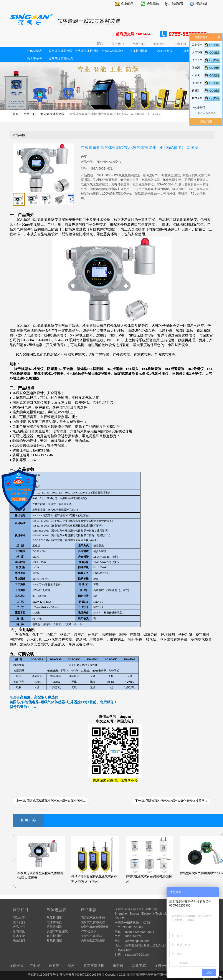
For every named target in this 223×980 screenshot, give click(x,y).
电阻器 (118, 966)
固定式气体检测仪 (61, 51)
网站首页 (19, 918)
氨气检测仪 (54, 936)
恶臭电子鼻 (35, 58)
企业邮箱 (127, 3)
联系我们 (19, 940)
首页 (100, 43)
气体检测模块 (139, 51)
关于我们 (19, 922)
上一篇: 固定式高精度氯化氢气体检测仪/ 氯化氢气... (51, 801)
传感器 (196, 90)
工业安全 (197, 45)
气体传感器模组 (113, 51)
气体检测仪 (54, 918)
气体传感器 (54, 922)
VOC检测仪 (165, 51)
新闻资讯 (19, 931)
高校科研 (197, 83)
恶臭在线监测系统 (93, 940)
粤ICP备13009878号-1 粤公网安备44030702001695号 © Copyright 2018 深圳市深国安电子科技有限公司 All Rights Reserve (111, 975)
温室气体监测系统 (61, 58)
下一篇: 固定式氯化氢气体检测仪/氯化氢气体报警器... (171, 801)
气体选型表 (35, 51)
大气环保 (197, 52)
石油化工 (197, 75)
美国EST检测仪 (57, 931)
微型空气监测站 (91, 936)
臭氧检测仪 (54, 940)
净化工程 (139, 966)
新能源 (196, 68)
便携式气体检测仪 (87, 51)
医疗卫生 (197, 60)
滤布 (71, 966)
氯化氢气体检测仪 (53, 114)
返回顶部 (206, 122)
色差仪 (54, 966)
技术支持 (197, 98)
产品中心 (30, 114)
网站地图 (201, 3)
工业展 (35, 966)
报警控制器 (54, 927)
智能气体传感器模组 (94, 927)
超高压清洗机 (94, 966)
